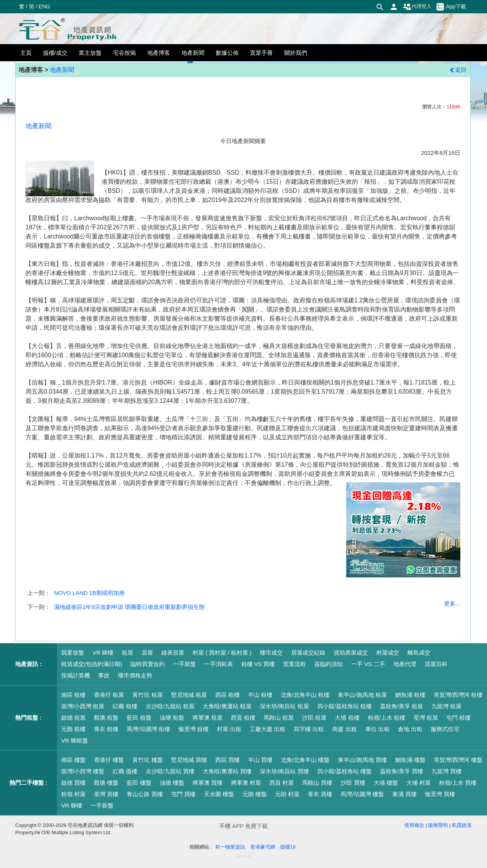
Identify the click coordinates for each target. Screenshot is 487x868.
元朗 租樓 (73, 729)
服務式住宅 (445, 729)
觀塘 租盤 (106, 718)
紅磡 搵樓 (125, 771)
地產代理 (405, 664)
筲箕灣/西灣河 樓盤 (458, 760)
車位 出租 (377, 729)
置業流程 (294, 664)
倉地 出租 (410, 729)
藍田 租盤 (139, 718)
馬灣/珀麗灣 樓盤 (362, 794)
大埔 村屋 (419, 783)
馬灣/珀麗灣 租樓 (148, 729)
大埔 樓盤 (386, 783)
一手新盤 (185, 664)
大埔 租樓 (347, 718)
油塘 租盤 (172, 718)
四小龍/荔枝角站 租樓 (345, 706)
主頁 (26, 53)
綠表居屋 (173, 653)
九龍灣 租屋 (446, 706)
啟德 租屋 (73, 718)
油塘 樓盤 (172, 783)
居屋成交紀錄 (308, 653)
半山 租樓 (260, 695)
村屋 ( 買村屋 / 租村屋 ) (222, 653)
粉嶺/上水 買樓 (458, 783)
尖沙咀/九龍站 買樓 (170, 771)
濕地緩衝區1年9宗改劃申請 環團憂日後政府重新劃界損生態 (129, 607)
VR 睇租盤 (75, 740)
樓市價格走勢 (135, 675)
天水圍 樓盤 (219, 794)
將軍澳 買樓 (208, 783)
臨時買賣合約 (148, 664)
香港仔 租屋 (109, 695)
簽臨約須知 (329, 664)
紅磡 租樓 (125, 706)
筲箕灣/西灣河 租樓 (458, 695)
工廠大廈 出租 (267, 729)
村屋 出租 (229, 729)
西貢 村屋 (282, 783)
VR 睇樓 (103, 653)
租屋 (127, 653)
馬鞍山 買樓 (317, 783)
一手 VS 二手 (368, 664)
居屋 (147, 653)
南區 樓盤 (73, 760)
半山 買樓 (260, 760)
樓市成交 (271, 653)
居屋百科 (436, 664)
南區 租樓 (73, 695)
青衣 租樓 (106, 729)
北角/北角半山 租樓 (305, 695)
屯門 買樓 (183, 794)
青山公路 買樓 (145, 794)
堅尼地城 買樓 (189, 760)
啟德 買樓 (73, 783)
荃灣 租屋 (426, 718)
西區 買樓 (228, 760)
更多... (452, 603)
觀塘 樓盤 (106, 783)
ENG (44, 6)
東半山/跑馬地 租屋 (362, 695)
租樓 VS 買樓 (258, 664)
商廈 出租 (344, 729)
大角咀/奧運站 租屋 (227, 706)
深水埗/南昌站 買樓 (284, 771)
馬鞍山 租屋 (279, 718)
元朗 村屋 (287, 794)
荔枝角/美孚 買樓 (402, 771)
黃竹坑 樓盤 (147, 760)
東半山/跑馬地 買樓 (362, 760)
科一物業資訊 (230, 847)
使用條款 (414, 825)
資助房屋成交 (351, 653)
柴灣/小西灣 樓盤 (83, 771)
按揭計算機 (76, 675)
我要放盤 (73, 653)
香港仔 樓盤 (109, 760)
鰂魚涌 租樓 (410, 695)
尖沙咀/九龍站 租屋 (170, 706)
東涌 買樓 (404, 794)
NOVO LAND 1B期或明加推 (89, 593)
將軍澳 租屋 (208, 718)
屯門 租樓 (458, 718)
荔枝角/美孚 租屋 (402, 706)
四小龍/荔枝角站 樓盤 (345, 771)
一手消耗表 (219, 664)
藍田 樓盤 (139, 783)
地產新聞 (62, 70)
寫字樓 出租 (309, 729)
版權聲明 (438, 825)
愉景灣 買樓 (440, 794)
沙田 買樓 (353, 783)
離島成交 (419, 653)
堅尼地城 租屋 (189, 695)
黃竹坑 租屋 (147, 695)
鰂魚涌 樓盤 (410, 760)
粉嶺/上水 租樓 (387, 718)
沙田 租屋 (314, 718)
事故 (104, 675)
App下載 (451, 7)
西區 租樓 (228, 695)
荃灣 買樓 (106, 794)
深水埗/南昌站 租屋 (284, 706)
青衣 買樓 (320, 794)
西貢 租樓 (243, 718)
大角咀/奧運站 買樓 (227, 771)
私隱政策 (462, 825)
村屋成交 (388, 653)
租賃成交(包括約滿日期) (92, 664)
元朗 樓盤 (255, 794)
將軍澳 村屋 (246, 783)
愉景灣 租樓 (193, 729)
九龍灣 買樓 (446, 771)
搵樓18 (288, 847)
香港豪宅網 (263, 847)
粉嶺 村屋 (73, 794)
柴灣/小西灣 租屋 (83, 706)
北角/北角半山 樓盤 (305, 760)
